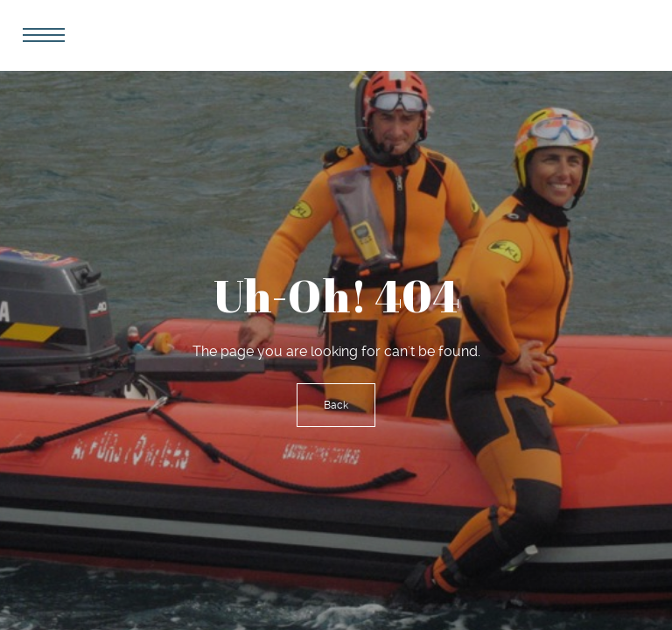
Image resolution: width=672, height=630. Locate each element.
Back (336, 405)
